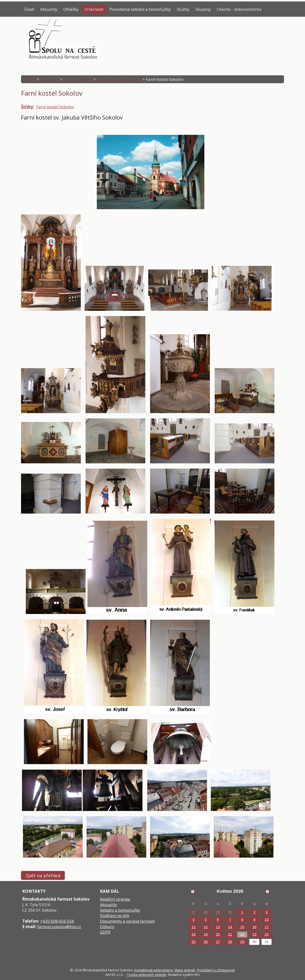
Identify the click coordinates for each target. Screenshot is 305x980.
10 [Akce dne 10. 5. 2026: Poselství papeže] (267, 919)
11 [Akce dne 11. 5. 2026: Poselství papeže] (193, 927)
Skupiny (203, 9)
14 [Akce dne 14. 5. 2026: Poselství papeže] (230, 927)
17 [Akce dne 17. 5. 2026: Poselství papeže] (267, 927)
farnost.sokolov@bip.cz (59, 927)
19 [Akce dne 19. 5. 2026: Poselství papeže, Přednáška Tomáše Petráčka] (206, 934)
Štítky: (28, 107)
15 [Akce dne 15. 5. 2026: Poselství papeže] (242, 927)
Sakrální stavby (78, 79)
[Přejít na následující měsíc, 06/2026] (267, 892)
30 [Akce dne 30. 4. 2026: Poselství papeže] (230, 912)
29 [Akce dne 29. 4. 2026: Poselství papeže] (218, 912)
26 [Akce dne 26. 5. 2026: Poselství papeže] (206, 942)
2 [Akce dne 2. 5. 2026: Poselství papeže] (254, 912)
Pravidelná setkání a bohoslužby (140, 9)
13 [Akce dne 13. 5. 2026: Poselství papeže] (218, 927)
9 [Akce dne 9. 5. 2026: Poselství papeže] (254, 919)
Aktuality (49, 9)
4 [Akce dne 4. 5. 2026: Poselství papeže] (193, 919)
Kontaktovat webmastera (153, 970)
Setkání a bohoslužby (120, 910)
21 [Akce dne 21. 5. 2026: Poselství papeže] (230, 934)
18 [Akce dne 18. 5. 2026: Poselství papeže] (193, 934)
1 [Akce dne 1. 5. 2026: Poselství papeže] (242, 912)
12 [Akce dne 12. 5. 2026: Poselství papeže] (206, 927)
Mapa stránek (185, 970)
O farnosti (94, 9)
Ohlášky (71, 9)
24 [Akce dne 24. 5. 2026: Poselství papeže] (267, 934)
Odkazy (107, 927)
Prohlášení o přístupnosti (216, 970)
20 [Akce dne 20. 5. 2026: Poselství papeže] (218, 934)
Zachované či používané (119, 79)
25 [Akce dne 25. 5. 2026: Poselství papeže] (193, 942)
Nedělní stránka (115, 899)
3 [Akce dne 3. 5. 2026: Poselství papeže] (267, 912)
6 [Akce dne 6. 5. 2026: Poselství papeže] (218, 919)
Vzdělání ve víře (115, 916)
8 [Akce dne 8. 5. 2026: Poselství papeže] (242, 919)
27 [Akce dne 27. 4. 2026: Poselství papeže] (193, 912)
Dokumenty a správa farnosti (127, 921)
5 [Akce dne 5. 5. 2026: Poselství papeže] (206, 919)
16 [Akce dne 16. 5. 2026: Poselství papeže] (254, 927)
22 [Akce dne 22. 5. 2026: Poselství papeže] (242, 934)
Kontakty (33, 21)
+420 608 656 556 (57, 921)
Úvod (29, 9)
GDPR (105, 932)
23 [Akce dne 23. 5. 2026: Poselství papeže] (254, 934)
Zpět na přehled (43, 875)
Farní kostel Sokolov (55, 107)
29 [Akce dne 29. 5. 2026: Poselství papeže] (242, 942)
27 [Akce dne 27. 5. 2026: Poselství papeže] (218, 942)
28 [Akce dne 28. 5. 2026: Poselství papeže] (230, 942)
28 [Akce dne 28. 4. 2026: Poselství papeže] (206, 912)
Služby (183, 9)
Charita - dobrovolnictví (239, 9)
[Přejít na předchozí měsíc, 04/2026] (193, 892)
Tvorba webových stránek (146, 975)
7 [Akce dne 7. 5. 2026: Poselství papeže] (230, 919)
